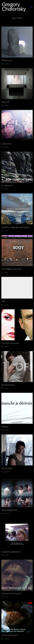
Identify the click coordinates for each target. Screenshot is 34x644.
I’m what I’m (7, 186)
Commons (6, 144)
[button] (32, 7)
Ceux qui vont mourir (11, 594)
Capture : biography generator (16, 227)
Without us (7, 60)
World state (7, 469)
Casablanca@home (11, 552)
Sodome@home (9, 510)
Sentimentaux (8, 385)
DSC (4, 302)
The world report (9, 636)
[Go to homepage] (15, 7)
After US (5, 102)
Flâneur (5, 427)
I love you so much (10, 343)
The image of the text (11, 269)
